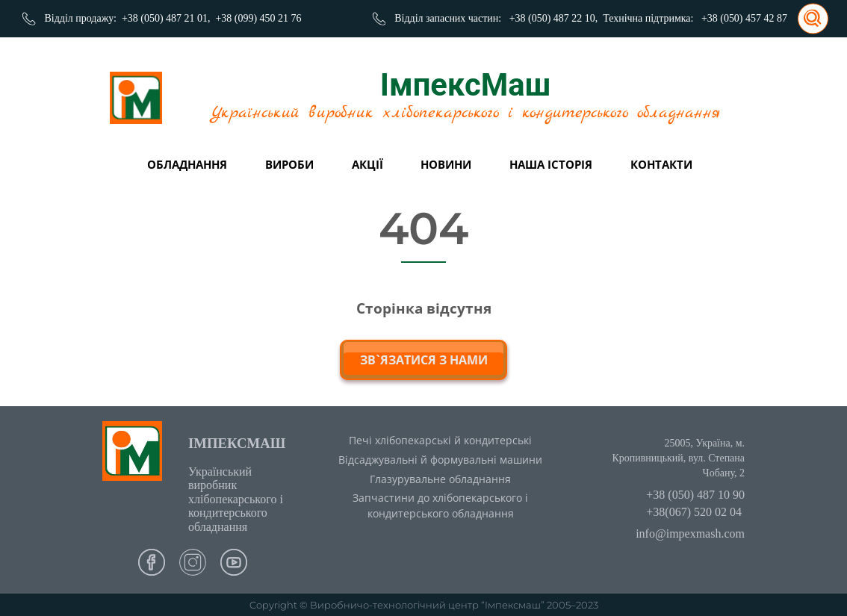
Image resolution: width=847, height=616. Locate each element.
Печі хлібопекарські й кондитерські (440, 440)
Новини (446, 164)
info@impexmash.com (690, 533)
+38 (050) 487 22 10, (553, 18)
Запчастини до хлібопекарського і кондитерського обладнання (440, 505)
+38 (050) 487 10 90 (695, 495)
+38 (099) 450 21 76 (258, 18)
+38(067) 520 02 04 (694, 512)
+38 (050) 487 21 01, (166, 18)
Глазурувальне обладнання (440, 479)
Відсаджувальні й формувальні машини (440, 460)
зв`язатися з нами (424, 360)
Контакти (661, 164)
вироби (289, 164)
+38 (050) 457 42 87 (744, 18)
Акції (367, 164)
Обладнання (187, 164)
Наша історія (551, 164)
